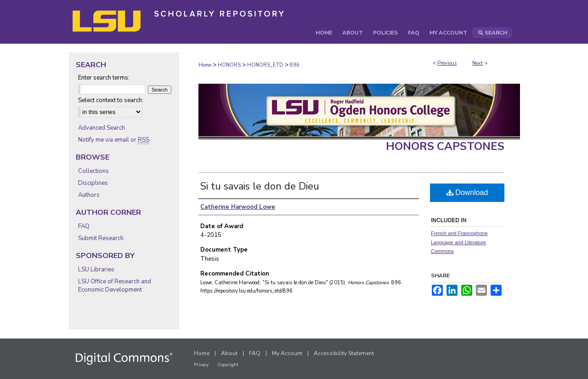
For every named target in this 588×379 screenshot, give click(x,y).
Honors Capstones (445, 146)
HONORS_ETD (265, 65)
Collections (93, 171)
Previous (447, 63)
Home (205, 65)
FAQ (84, 226)
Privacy (201, 365)
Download (467, 192)
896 (295, 65)
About (229, 353)
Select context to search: (111, 100)
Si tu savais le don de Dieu (260, 186)
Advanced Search (102, 128)
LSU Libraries (96, 270)
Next (478, 63)
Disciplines (93, 183)
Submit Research (101, 238)
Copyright (228, 365)
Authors (89, 195)
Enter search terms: (104, 78)
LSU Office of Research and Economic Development (115, 286)
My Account (287, 353)
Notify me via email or (114, 140)
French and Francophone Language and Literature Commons (459, 242)
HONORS (229, 65)
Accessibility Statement (344, 353)
